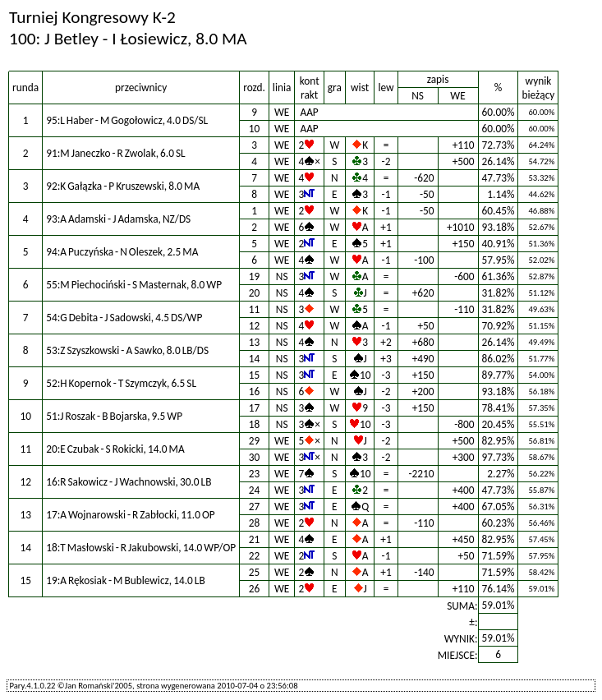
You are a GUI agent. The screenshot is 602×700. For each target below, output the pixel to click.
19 (255, 276)
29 (255, 441)
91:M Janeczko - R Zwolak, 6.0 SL (116, 153)
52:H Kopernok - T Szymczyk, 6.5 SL (121, 383)
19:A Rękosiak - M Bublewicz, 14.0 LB (126, 580)
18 (255, 424)
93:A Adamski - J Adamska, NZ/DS (118, 219)
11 (255, 309)
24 (255, 490)
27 (255, 507)
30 (255, 457)
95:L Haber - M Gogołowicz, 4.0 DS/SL (127, 120)
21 (255, 539)
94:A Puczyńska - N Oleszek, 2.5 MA (122, 252)
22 (255, 556)
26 (255, 589)
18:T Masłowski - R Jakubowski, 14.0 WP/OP (141, 548)
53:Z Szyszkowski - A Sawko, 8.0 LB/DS (127, 350)
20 (255, 293)
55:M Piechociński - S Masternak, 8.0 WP (134, 285)
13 (255, 342)
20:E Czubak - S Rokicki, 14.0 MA (115, 449)
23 (255, 474)
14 (255, 359)
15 (255, 375)
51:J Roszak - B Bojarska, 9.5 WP (114, 416)
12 (255, 326)
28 (255, 523)
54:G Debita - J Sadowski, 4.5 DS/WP (124, 318)
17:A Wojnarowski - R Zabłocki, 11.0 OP (131, 515)
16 (255, 391)
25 (255, 572)
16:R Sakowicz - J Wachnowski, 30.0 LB (129, 482)
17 (255, 408)
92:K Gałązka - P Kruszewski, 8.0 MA (123, 186)
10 (255, 129)
